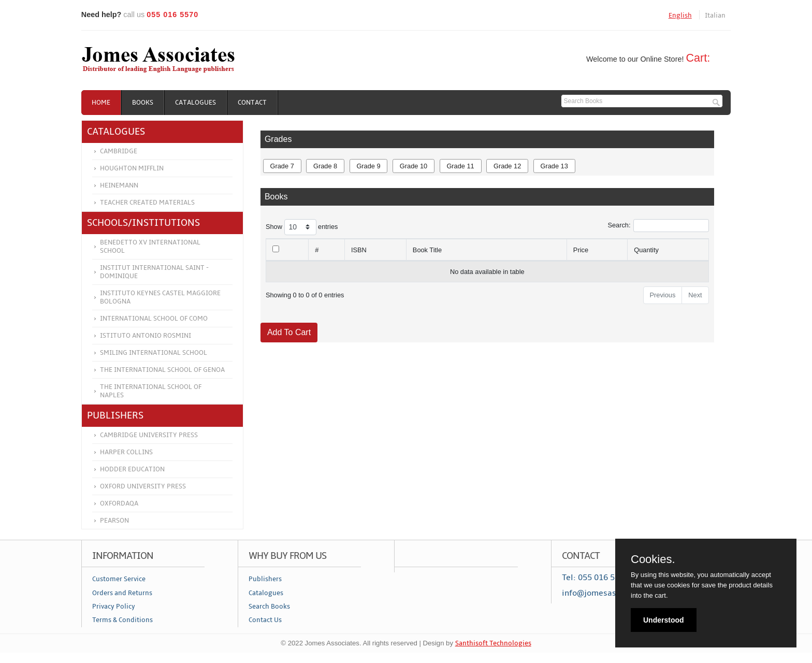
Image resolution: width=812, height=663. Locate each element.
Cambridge (119, 151)
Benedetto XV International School (150, 247)
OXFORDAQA (119, 503)
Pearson (114, 521)
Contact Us (265, 620)
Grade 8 (325, 166)
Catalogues (195, 103)
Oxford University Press (143, 486)
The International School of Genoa (162, 370)
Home (101, 103)
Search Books (269, 607)
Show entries (302, 227)
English (680, 16)
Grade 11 (460, 166)
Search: (658, 226)
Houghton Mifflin (132, 168)
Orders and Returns (122, 593)
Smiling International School (154, 353)
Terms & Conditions (122, 620)
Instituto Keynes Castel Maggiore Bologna (160, 297)
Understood (664, 620)
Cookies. (653, 559)
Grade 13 (554, 166)
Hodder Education (132, 469)
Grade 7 (282, 166)
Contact (252, 103)
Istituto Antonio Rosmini (146, 336)
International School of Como (154, 319)
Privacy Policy (114, 607)
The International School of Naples (151, 391)
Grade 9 (368, 166)
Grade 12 (507, 166)
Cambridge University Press (149, 435)
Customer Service (119, 579)
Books (143, 103)
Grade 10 (414, 166)
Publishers (265, 579)
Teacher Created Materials (147, 203)
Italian (715, 16)
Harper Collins (126, 452)
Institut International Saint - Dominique (154, 272)
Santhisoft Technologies (493, 643)
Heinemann (119, 185)
